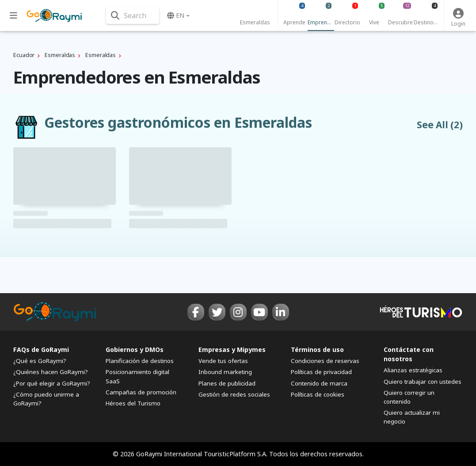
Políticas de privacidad (321, 372)
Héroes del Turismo (133, 403)
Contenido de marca (319, 383)
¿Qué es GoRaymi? (40, 361)
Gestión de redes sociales (234, 394)
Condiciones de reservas (325, 361)
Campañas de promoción (141, 392)
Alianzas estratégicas (413, 370)
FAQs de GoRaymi (41, 349)
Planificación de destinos (140, 361)
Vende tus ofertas (223, 361)
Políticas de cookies (318, 394)
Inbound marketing (225, 372)
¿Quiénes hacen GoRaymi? (51, 372)
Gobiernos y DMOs (135, 349)
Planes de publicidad (227, 383)
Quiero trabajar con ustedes (423, 382)
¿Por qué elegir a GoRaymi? (52, 383)
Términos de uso (317, 349)
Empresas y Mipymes (232, 349)
